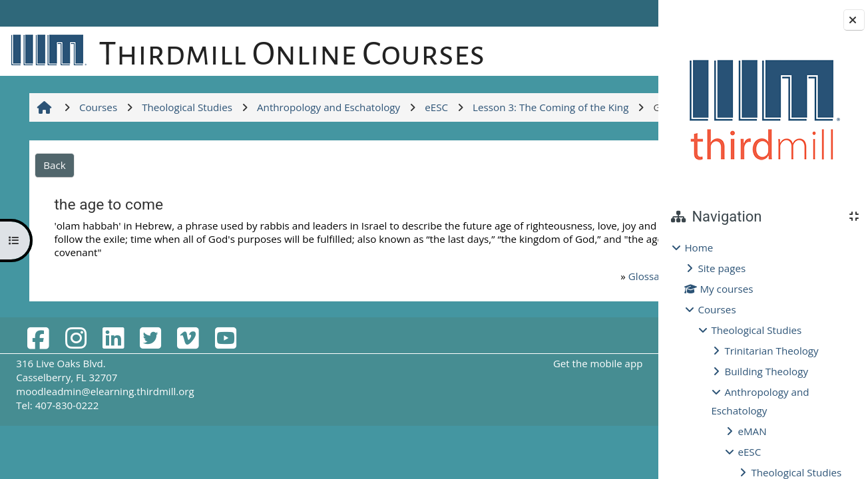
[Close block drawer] (854, 20)
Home (699, 247)
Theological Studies (756, 330)
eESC (749, 452)
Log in (619, 13)
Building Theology (766, 371)
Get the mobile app (489, 435)
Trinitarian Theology (771, 351)
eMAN (752, 431)
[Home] (47, 49)
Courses (717, 309)
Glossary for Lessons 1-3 (535, 348)
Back (53, 237)
